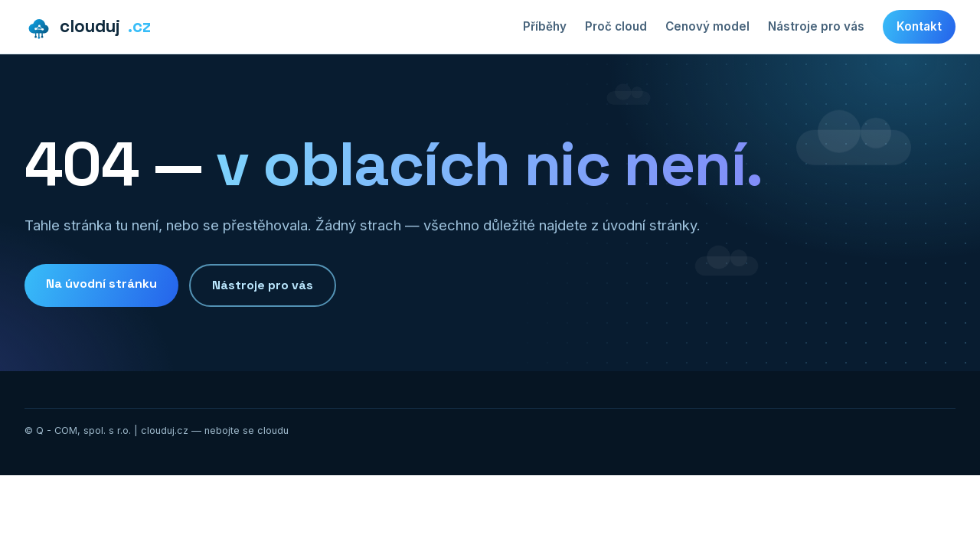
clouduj (88, 27)
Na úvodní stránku (101, 284)
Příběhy (545, 26)
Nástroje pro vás (816, 26)
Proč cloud (616, 26)
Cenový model (707, 26)
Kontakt (919, 26)
